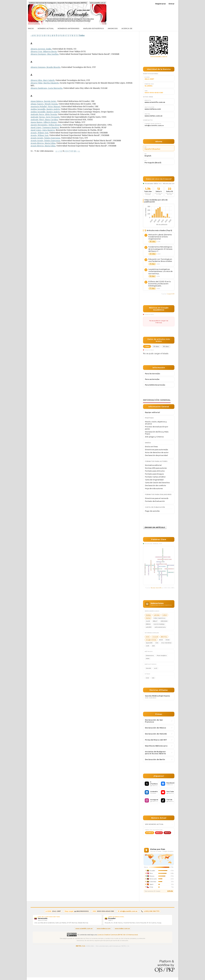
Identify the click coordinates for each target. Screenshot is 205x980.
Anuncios (113, 28)
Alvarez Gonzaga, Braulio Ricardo (45, 67)
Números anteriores (68, 28)
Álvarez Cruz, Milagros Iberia (44, 51)
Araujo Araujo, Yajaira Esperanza (45, 138)
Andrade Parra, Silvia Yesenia (44, 114)
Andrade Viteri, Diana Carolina (44, 120)
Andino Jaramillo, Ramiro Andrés (45, 109)
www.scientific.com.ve (159, 57)
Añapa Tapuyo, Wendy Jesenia (44, 104)
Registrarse (160, 4)
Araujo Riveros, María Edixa (43, 143)
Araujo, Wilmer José (39, 133)
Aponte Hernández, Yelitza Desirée (46, 125)
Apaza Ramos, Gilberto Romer (44, 122)
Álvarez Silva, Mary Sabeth (43, 80)
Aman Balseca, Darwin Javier (43, 101)
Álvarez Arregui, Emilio (41, 49)
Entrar (172, 4)
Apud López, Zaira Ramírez (43, 130)
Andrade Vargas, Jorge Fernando (45, 117)
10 (75, 151)
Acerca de (127, 28)
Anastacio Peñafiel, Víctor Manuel (45, 106)
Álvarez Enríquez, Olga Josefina (45, 54)
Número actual (46, 28)
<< (56, 151)
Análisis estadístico (93, 28)
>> (79, 151)
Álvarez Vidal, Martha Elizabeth (45, 83)
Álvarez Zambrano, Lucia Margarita (46, 88)
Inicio (31, 28)
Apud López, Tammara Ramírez (45, 127)
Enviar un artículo (155, 527)
